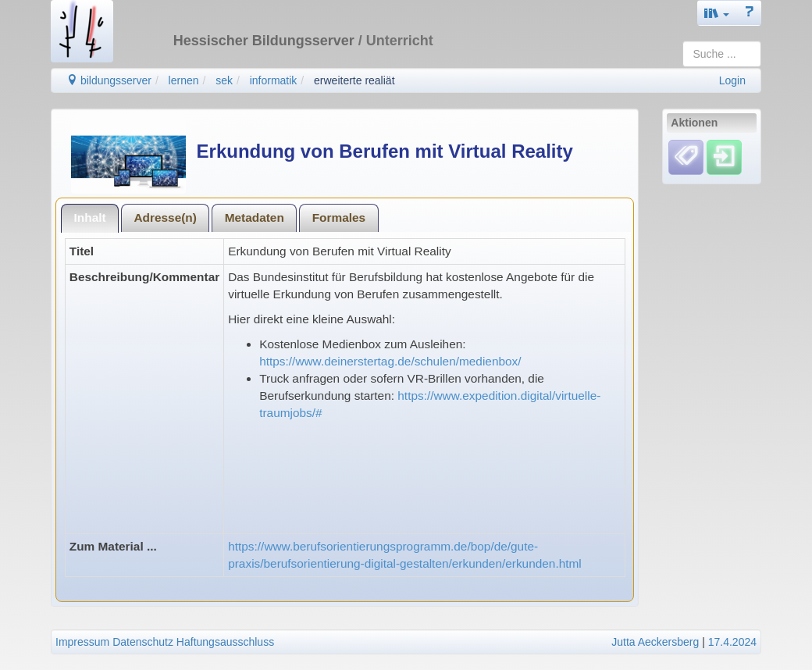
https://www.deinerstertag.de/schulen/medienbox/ (390, 361)
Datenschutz (143, 642)
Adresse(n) (165, 217)
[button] (717, 13)
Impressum (82, 642)
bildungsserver (109, 80)
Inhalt (90, 217)
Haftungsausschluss (225, 642)
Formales (339, 217)
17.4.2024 (732, 642)
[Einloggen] (724, 157)
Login (732, 80)
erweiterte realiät (354, 80)
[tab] (90, 218)
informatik (274, 80)
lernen (184, 80)
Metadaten (255, 217)
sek (224, 80)
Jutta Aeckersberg (655, 642)
